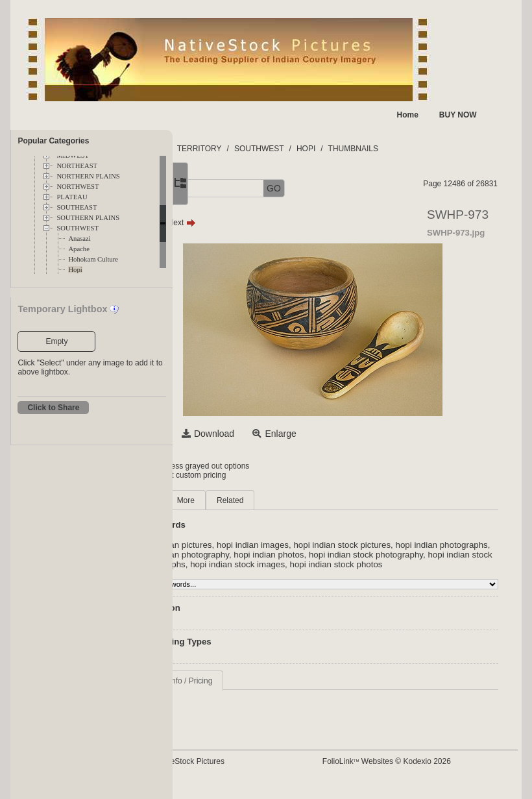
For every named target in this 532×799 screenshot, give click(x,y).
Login (225, 466)
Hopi (75, 270)
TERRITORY (287, 149)
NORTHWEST (78, 187)
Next (270, 223)
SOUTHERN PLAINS (88, 218)
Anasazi (79, 239)
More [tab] (273, 500)
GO (362, 188)
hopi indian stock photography (282, 564)
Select (238, 434)
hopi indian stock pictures (430, 545)
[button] (218, 189)
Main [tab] (234, 500)
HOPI (394, 149)
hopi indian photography (368, 555)
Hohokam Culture (93, 259)
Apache (79, 249)
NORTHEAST (77, 166)
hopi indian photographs (271, 555)
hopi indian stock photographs (402, 564)
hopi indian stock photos (353, 574)
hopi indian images (341, 545)
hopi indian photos (454, 555)
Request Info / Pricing (263, 691)
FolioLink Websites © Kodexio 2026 (428, 771)
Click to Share (53, 408)
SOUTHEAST (77, 207)
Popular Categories (53, 141)
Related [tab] (318, 500)
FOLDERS (234, 149)
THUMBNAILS (441, 149)
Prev (235, 223)
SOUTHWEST (78, 228)
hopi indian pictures (262, 545)
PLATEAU (72, 197)
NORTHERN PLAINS (88, 176)
